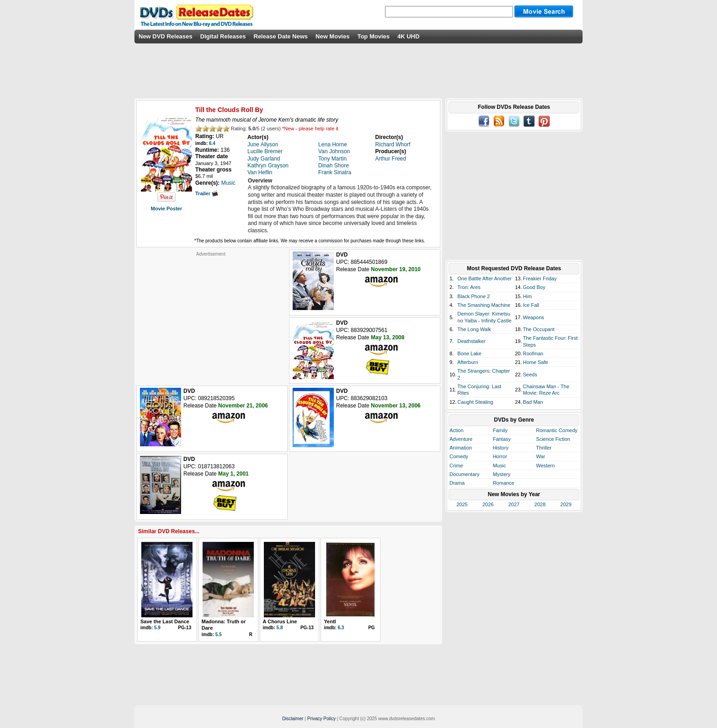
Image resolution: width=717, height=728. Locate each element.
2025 (462, 504)
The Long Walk (474, 329)
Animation (461, 448)
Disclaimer (293, 719)
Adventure (461, 439)
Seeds (530, 375)
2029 (566, 504)
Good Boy (534, 287)
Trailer (207, 193)
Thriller (544, 448)
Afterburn (468, 362)
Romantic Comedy (556, 430)
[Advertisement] (211, 314)
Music (500, 466)
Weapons (534, 317)
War (540, 456)
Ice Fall (531, 305)
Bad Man (533, 402)
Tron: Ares (469, 287)
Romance (504, 483)
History (501, 448)
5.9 (157, 628)
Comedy (459, 456)
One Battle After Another (484, 278)
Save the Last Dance (165, 621)
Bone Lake (469, 353)
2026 (488, 504)
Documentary (464, 474)
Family (500, 430)
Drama (457, 483)
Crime (456, 466)
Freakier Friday (540, 278)
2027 (514, 504)
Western (545, 466)
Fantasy (502, 439)
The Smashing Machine (484, 305)
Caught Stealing (475, 402)
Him (528, 296)
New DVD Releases (166, 36)
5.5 (219, 634)
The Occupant (539, 329)
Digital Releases (223, 36)
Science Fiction (553, 439)
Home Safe (536, 362)
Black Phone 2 (474, 296)
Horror (500, 456)
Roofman (533, 353)
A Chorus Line (280, 621)
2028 (540, 504)
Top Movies (373, 36)
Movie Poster (166, 209)
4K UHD (408, 36)
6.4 (212, 143)
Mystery (502, 474)
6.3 (341, 628)
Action (457, 430)
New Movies (332, 36)
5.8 (280, 628)
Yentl (330, 621)
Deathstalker (471, 341)
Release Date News (281, 36)
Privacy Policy (321, 719)
